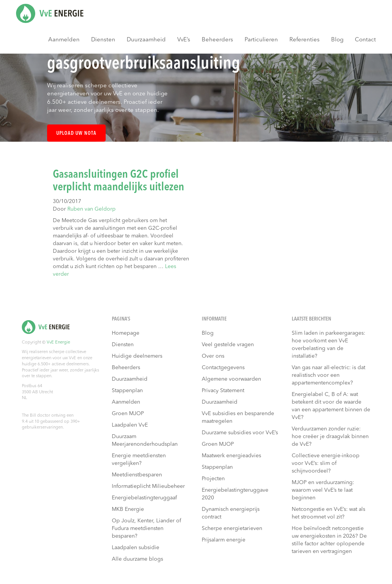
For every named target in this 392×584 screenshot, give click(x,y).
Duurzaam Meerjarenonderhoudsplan (145, 440)
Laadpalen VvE (130, 425)
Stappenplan (127, 391)
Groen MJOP (128, 414)
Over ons (213, 356)
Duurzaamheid (146, 40)
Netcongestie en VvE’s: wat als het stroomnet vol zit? (328, 513)
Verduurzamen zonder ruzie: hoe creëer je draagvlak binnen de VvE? (330, 437)
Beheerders (217, 40)
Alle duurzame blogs (137, 559)
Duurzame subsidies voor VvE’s (240, 433)
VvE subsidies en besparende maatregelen (238, 417)
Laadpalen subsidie (136, 548)
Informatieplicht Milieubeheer (148, 486)
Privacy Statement (223, 391)
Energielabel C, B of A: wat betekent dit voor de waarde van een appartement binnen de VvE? (331, 406)
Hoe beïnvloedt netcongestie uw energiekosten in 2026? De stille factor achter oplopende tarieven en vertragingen (329, 540)
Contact (365, 40)
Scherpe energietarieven (232, 528)
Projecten (213, 479)
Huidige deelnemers (137, 356)
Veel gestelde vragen (228, 345)
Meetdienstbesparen (137, 475)
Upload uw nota (76, 133)
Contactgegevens (223, 368)
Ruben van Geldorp (91, 209)
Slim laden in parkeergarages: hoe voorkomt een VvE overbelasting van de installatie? (328, 345)
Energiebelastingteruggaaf (144, 498)
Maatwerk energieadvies (231, 456)
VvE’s (184, 40)
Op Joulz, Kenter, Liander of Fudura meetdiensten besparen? (146, 528)
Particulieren (261, 40)
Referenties (305, 40)
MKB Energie (128, 509)
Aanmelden (64, 40)
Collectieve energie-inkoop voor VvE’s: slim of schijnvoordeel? (326, 463)
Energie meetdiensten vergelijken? (139, 460)
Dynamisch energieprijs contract (231, 513)
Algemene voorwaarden (231, 379)
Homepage (126, 333)
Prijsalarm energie (224, 540)
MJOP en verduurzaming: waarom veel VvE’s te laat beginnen (323, 490)
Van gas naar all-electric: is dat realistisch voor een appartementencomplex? (328, 375)
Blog (337, 40)
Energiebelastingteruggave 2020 (235, 494)
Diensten (103, 40)
